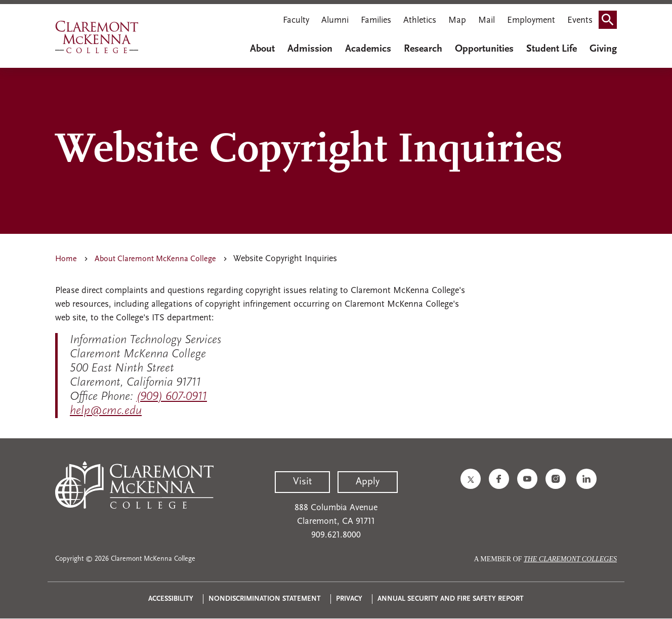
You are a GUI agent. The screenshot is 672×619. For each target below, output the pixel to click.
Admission (310, 49)
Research (423, 49)
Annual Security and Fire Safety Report (451, 599)
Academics (368, 49)
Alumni (335, 20)
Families (376, 20)
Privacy (349, 599)
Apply (368, 482)
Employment (531, 20)
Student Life (552, 49)
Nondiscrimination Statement (265, 599)
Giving (603, 49)
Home (66, 259)
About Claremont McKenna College (155, 259)
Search (611, 16)
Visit (302, 482)
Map (457, 20)
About (262, 49)
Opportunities (484, 49)
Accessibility (171, 599)
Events (580, 20)
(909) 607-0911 (172, 397)
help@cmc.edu (106, 411)
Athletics (420, 20)
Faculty (296, 20)
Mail (487, 20)
